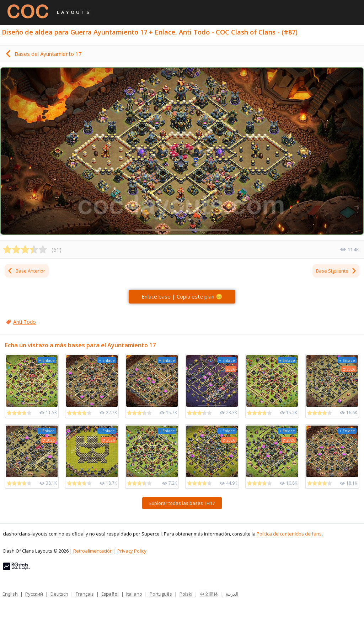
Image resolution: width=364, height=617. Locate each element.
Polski (186, 594)
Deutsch (59, 594)
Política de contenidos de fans (289, 534)
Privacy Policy (132, 551)
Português (161, 594)
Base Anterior (26, 271)
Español (110, 594)
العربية (232, 594)
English (10, 594)
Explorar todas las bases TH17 (182, 503)
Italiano (134, 594)
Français (85, 594)
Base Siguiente (336, 271)
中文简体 (209, 594)
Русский (34, 594)
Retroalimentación (93, 551)
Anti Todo (25, 322)
